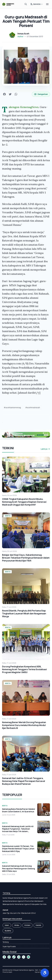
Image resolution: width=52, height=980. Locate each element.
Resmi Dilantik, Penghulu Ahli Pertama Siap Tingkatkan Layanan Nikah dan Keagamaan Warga (24, 614)
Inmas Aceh (23, 34)
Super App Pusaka (9, 946)
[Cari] (26, 4)
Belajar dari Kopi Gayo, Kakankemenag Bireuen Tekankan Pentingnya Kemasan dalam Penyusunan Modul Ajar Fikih (26, 558)
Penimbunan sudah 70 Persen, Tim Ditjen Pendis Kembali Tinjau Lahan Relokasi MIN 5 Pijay (18, 849)
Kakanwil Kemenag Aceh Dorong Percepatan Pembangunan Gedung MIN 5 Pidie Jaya (18, 868)
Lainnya (45, 449)
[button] (45, 973)
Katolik (38, 925)
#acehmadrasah (33, 407)
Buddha (8, 931)
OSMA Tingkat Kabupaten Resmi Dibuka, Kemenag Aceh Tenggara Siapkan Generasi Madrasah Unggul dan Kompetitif (24, 502)
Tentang (6, 942)
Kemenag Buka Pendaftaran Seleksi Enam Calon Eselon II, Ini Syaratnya (18, 810)
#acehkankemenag (12, 407)
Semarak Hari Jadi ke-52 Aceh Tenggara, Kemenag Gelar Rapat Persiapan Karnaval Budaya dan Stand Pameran (24, 781)
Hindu (17, 925)
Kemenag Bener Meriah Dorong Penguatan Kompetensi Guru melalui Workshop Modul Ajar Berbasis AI (24, 725)
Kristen (27, 925)
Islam (7, 925)
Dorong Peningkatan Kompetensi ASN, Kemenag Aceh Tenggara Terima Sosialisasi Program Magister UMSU (24, 669)
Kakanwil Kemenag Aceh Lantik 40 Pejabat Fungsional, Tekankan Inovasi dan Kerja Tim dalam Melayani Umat (18, 830)
